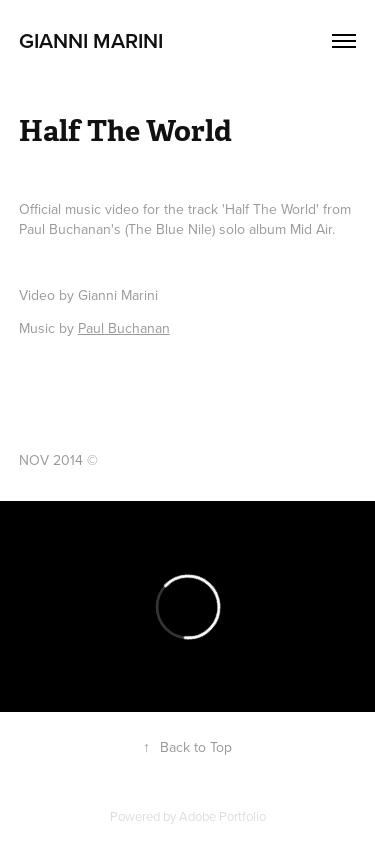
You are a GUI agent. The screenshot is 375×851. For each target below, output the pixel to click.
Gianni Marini (91, 40)
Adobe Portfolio (222, 816)
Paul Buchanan (124, 328)
